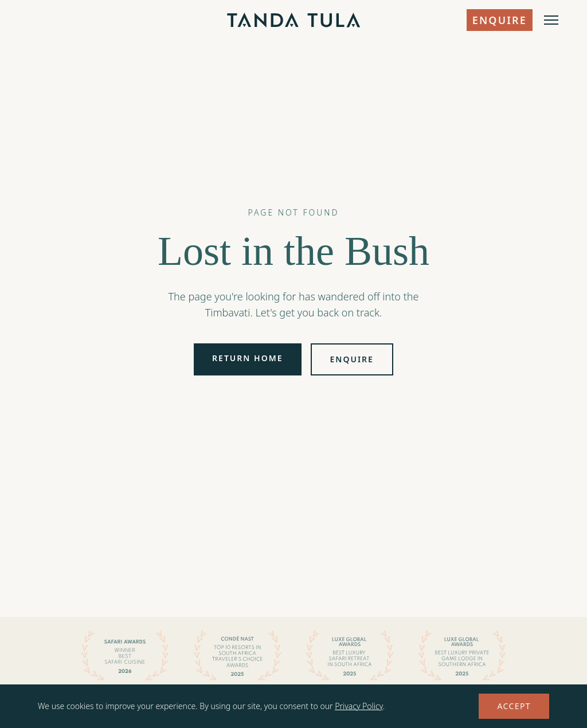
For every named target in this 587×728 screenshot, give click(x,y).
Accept (514, 706)
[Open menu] (551, 20)
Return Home (247, 358)
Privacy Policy (359, 706)
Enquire (500, 20)
